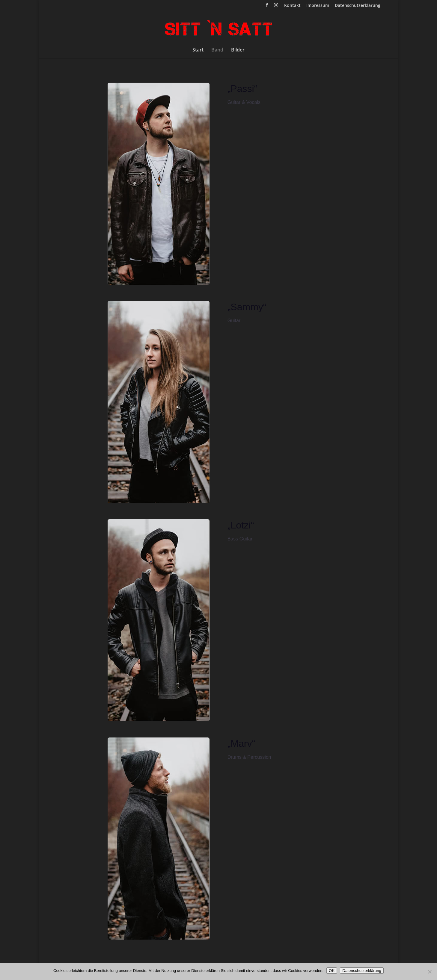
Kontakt (292, 6)
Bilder (238, 50)
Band (217, 50)
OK (332, 971)
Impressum (318, 6)
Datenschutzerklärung (358, 6)
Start (198, 50)
